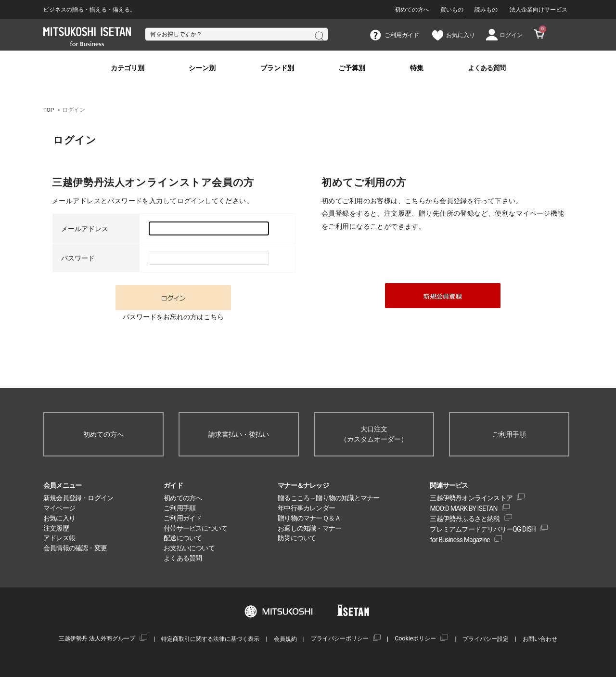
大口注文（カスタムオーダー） (374, 434)
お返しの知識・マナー (309, 528)
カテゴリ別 (128, 68)
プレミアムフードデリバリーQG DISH (483, 529)
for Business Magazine (460, 540)
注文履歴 (56, 528)
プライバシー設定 (486, 639)
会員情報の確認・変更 (75, 548)
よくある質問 (487, 68)
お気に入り (59, 518)
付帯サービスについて (195, 528)
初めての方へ (412, 10)
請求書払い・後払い (239, 434)
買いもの (452, 10)
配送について (183, 538)
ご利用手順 (509, 434)
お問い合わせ (540, 639)
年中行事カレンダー (306, 508)
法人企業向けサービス (539, 10)
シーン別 (202, 68)
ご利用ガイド (183, 518)
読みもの (486, 10)
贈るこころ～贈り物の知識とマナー (328, 498)
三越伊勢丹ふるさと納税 (465, 519)
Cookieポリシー (415, 638)
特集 (417, 68)
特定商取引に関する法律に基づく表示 (210, 639)
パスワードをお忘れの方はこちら (173, 317)
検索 (319, 35)
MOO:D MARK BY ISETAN (463, 508)
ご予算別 (352, 68)
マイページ (59, 508)
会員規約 (285, 639)
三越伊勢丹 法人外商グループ (97, 638)
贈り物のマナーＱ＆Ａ (309, 518)
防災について (297, 538)
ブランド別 (277, 68)
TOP (49, 110)
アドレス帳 (59, 538)
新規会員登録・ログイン (78, 498)
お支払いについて (189, 548)
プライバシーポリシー (340, 638)
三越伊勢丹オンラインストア (471, 498)
